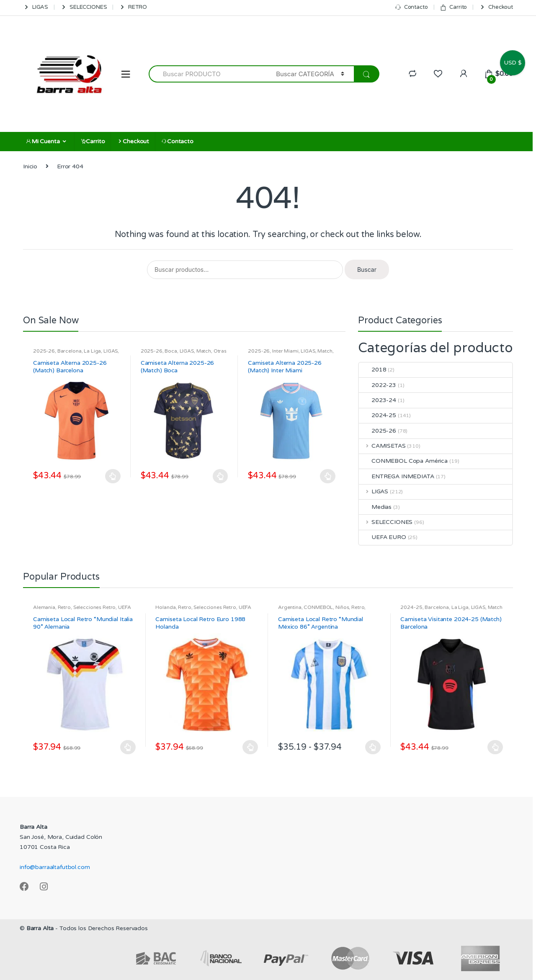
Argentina (290, 607)
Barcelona (70, 351)
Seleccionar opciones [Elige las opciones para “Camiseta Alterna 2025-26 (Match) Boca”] (220, 476)
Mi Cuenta (43, 141)
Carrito (453, 7)
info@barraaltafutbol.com (55, 867)
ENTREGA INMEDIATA (397, 476)
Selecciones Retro (95, 607)
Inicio (30, 166)
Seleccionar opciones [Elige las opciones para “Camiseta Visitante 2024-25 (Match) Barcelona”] (495, 747)
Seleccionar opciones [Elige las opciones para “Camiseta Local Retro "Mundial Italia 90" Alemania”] (128, 747)
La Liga (92, 351)
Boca (171, 351)
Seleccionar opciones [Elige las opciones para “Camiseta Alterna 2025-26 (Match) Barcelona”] (113, 476)
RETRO (133, 7)
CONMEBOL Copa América (403, 461)
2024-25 (378, 415)
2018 (372, 370)
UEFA (124, 607)
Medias (375, 507)
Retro (64, 607)
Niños (342, 607)
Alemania (44, 607)
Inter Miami (285, 351)
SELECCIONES (84, 7)
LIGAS (36, 7)
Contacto (411, 7)
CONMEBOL (318, 607)
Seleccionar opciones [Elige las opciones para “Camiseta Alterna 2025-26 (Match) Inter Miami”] (328, 476)
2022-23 (378, 385)
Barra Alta (40, 928)
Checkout (496, 7)
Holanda (165, 607)
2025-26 (44, 351)
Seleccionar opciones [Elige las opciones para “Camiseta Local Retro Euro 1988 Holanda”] (250, 747)
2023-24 (378, 400)
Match (204, 351)
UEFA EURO (383, 537)
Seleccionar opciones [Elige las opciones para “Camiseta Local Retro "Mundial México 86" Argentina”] (373, 747)
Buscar (367, 269)
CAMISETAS (382, 446)
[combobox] (207, 74)
